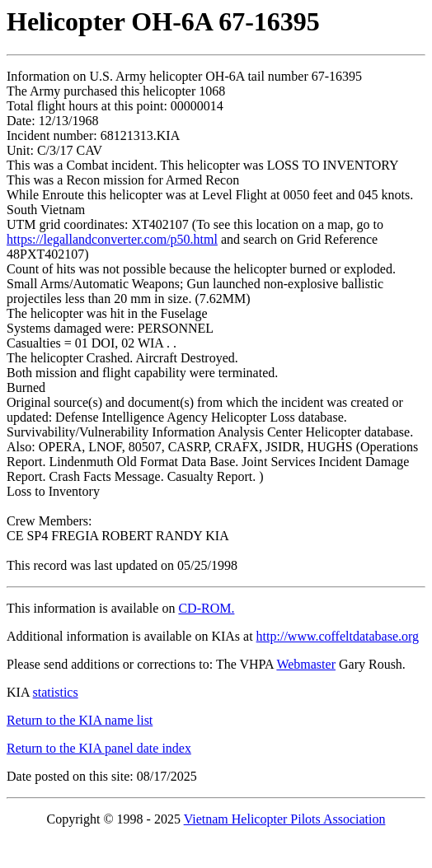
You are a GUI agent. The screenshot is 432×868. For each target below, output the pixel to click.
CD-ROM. (206, 608)
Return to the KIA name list (80, 720)
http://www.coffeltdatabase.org (338, 636)
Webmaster (306, 664)
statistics (56, 692)
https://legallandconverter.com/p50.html (112, 239)
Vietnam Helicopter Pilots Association (285, 819)
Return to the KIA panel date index (99, 748)
